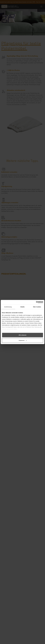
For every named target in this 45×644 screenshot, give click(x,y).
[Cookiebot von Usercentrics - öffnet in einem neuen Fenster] (36, 302)
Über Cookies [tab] (37, 307)
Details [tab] (23, 307)
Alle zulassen (22, 335)
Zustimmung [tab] (8, 307)
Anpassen (23, 340)
